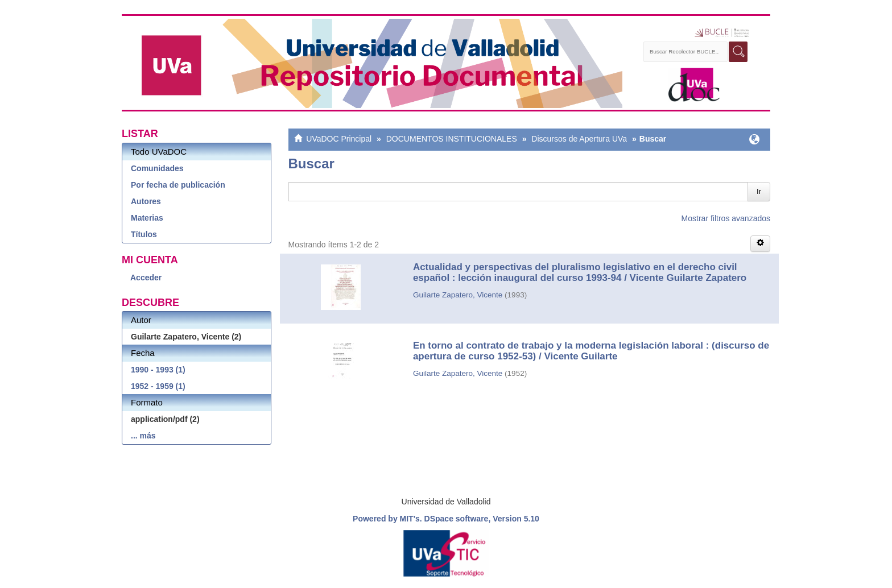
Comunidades (157, 168)
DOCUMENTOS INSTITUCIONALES (452, 139)
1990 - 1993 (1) (158, 370)
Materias (147, 218)
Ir (759, 191)
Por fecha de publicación (178, 185)
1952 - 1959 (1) (158, 386)
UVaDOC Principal (339, 139)
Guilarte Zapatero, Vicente (458, 295)
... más (143, 436)
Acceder (146, 278)
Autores (146, 201)
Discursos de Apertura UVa (579, 139)
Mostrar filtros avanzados (726, 218)
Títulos (144, 234)
